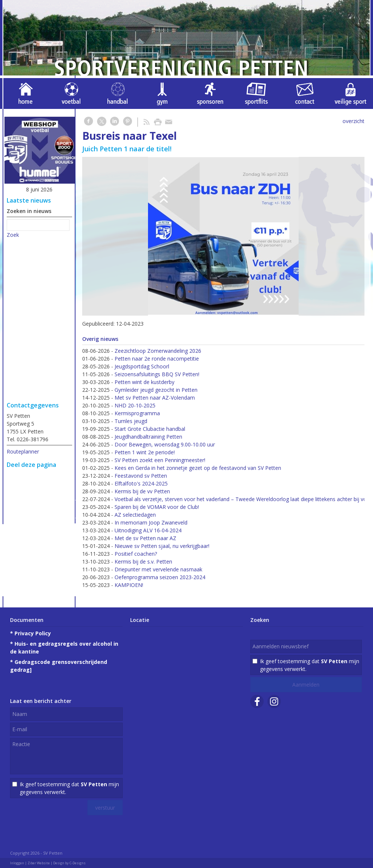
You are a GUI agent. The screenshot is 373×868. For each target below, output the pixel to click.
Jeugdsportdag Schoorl (142, 366)
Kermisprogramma (137, 413)
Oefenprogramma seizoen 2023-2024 (160, 577)
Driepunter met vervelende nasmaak (158, 569)
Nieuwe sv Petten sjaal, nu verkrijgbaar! (162, 546)
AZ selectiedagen (135, 515)
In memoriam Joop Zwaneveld (151, 522)
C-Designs (78, 863)
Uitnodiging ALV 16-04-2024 (148, 530)
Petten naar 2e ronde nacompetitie (157, 359)
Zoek (13, 235)
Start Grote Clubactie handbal (150, 429)
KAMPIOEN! (129, 585)
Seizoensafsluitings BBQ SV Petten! (157, 374)
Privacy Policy (33, 633)
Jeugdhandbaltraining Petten (148, 437)
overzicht (353, 121)
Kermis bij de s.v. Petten (143, 562)
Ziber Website (39, 863)
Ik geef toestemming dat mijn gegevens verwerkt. (69, 788)
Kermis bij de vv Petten (142, 491)
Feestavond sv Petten (141, 476)
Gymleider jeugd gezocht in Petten (156, 390)
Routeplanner (23, 451)
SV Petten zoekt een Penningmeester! (160, 460)
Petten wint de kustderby (144, 382)
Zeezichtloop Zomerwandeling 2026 (158, 351)
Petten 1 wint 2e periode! (145, 452)
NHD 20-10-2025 (135, 405)
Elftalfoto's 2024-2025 (141, 483)
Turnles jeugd (131, 421)
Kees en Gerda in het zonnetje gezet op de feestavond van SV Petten (198, 468)
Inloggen (17, 863)
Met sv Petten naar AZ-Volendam (155, 398)
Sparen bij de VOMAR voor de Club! (157, 507)
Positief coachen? (136, 554)
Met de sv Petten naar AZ (145, 538)
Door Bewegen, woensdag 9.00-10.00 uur (165, 444)
